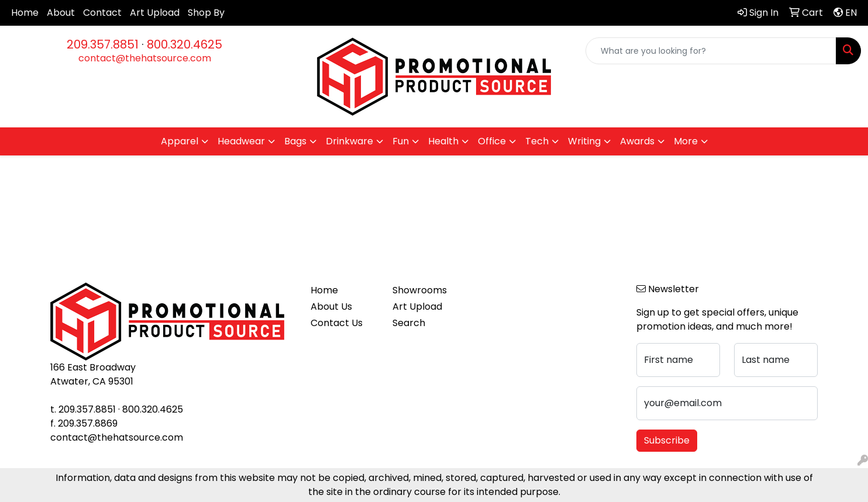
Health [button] (443, 141)
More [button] (686, 141)
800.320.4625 (185, 44)
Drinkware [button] (349, 141)
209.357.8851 (103, 44)
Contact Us (337, 323)
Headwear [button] (241, 141)
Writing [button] (584, 141)
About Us (331, 307)
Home (25, 13)
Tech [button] (537, 141)
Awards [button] (637, 141)
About (61, 13)
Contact (102, 13)
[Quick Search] (711, 51)
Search (409, 323)
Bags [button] (295, 141)
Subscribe (667, 440)
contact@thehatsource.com (145, 58)
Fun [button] (401, 141)
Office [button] (492, 141)
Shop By (206, 13)
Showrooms (420, 290)
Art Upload (155, 13)
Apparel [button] (180, 141)
